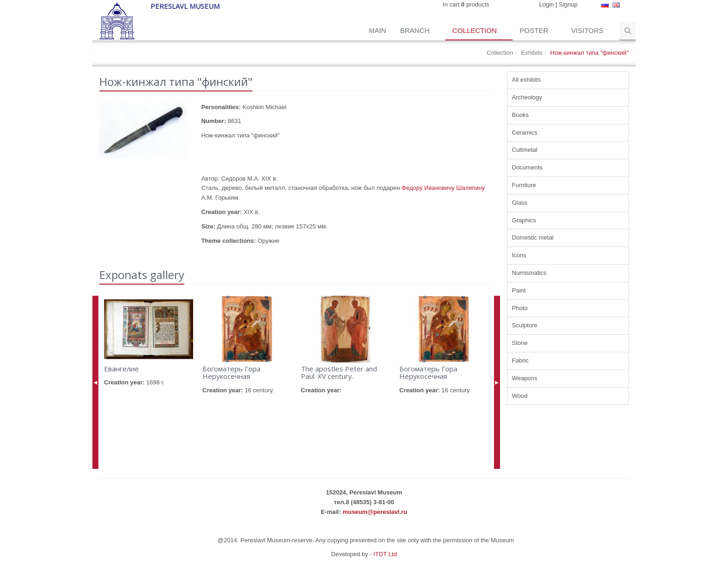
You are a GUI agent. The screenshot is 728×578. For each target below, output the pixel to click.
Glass (520, 203)
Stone (520, 343)
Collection (475, 30)
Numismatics (529, 273)
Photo (520, 308)
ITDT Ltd (385, 554)
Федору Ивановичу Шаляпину (443, 188)
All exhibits (526, 80)
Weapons (525, 378)
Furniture (524, 185)
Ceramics (525, 133)
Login (546, 4)
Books (520, 115)
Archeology (527, 97)
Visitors (588, 30)
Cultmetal (525, 150)
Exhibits (532, 53)
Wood (520, 396)
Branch (416, 30)
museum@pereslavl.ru (375, 512)
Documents (527, 167)
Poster (535, 30)
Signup (568, 4)
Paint (519, 290)
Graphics (524, 220)
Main (377, 30)
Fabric (520, 360)
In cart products (466, 4)
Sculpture (525, 325)
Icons (519, 255)
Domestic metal (533, 237)
